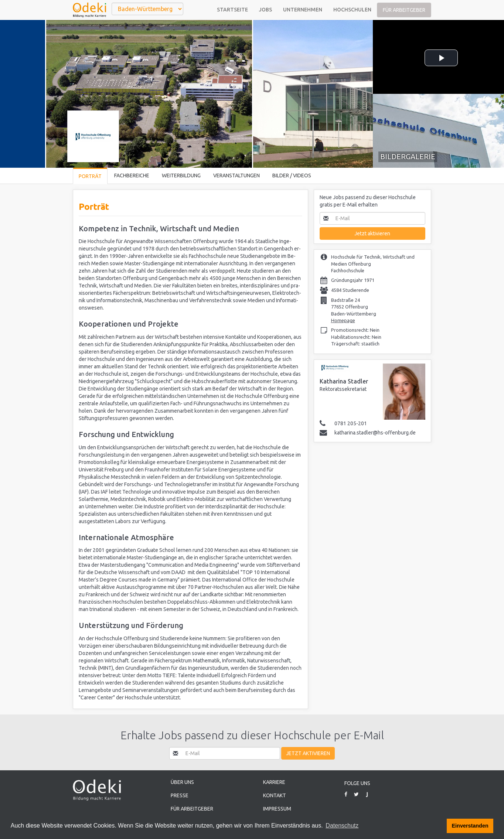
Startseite (232, 10)
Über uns (182, 782)
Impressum (277, 809)
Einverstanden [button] (470, 826)
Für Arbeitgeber (404, 10)
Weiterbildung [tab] (181, 175)
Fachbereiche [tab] (132, 175)
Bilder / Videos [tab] (292, 175)
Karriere (274, 782)
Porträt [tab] (90, 176)
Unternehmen (303, 10)
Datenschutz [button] (342, 826)
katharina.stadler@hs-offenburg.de (375, 433)
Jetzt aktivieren (372, 233)
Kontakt (275, 795)
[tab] (438, 131)
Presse (180, 795)
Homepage (343, 320)
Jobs (265, 10)
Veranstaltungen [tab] (236, 175)
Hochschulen (352, 10)
